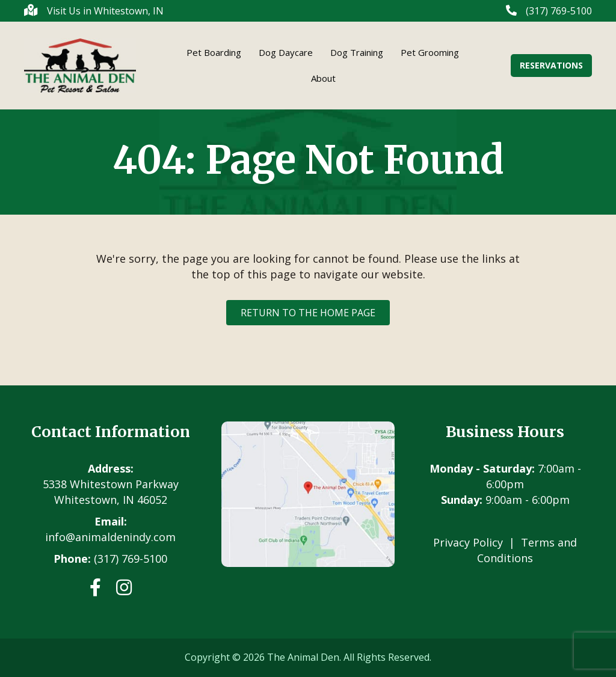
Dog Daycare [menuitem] (286, 52)
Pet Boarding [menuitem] (214, 52)
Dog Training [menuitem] (357, 52)
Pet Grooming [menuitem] (430, 52)
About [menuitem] (323, 78)
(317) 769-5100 (131, 559)
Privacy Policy (468, 542)
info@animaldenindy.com (110, 537)
